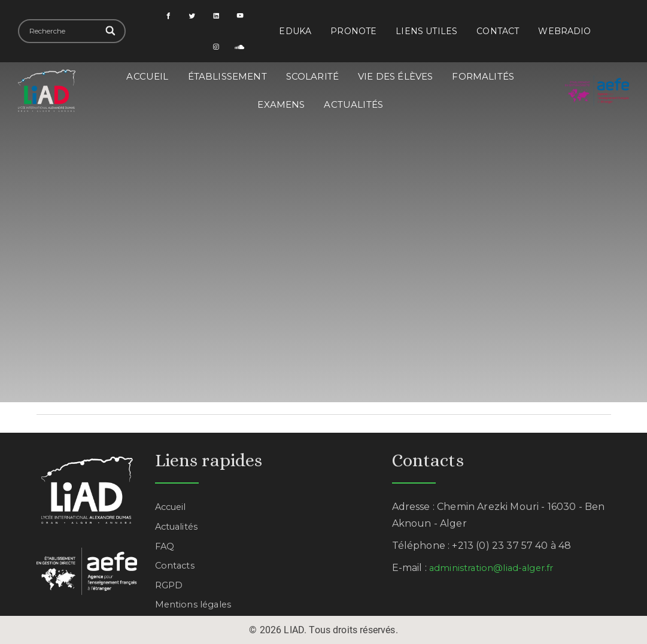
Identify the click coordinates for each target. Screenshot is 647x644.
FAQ (165, 546)
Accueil (147, 76)
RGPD (170, 585)
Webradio (564, 31)
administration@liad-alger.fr (497, 568)
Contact (498, 31)
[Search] (111, 31)
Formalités (483, 76)
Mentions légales (196, 604)
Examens (281, 104)
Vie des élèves (395, 76)
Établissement (227, 76)
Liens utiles (426, 31)
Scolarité (312, 76)
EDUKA (295, 31)
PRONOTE (353, 31)
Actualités (353, 104)
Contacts (177, 565)
